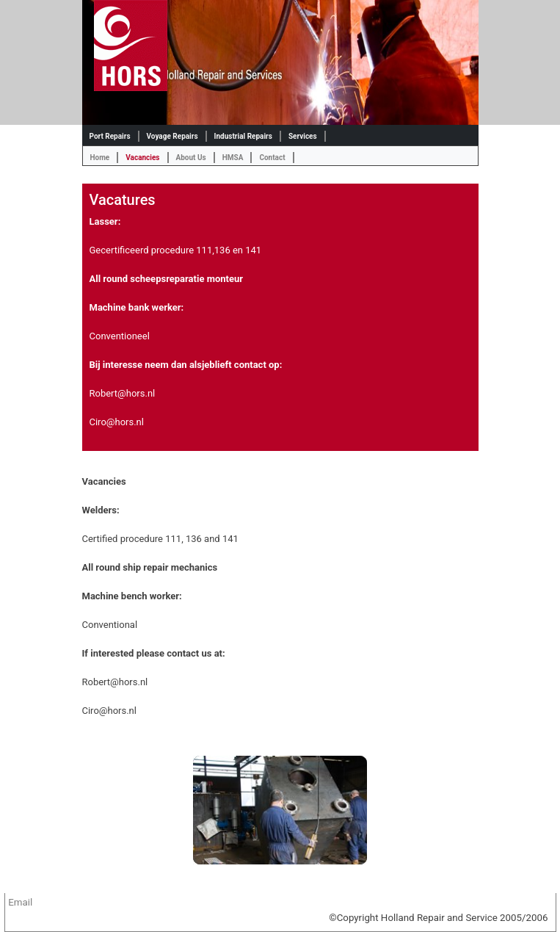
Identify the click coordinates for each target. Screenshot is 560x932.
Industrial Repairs (243, 136)
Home (100, 158)
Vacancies (142, 158)
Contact (272, 158)
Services (303, 136)
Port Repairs (110, 136)
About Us (191, 158)
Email (20, 902)
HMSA (233, 158)
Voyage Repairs (172, 136)
